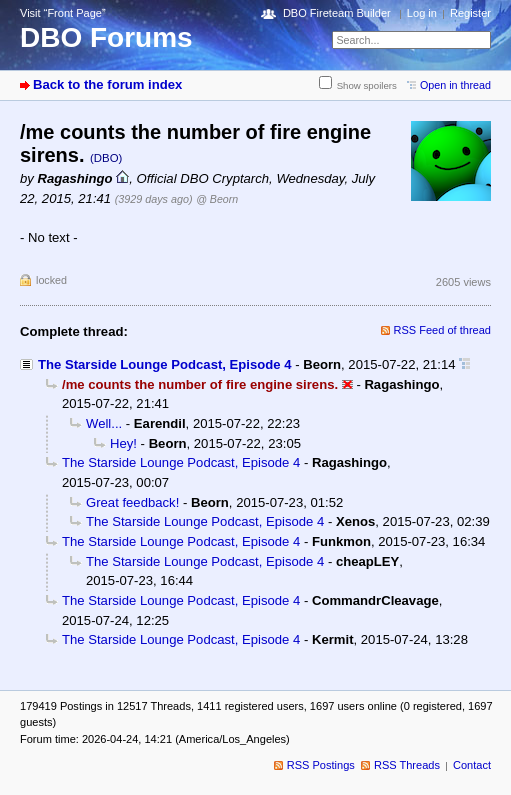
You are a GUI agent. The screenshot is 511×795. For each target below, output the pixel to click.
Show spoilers (367, 85)
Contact (472, 765)
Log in (422, 13)
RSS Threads (407, 765)
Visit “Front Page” (63, 13)
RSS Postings (321, 765)
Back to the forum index (107, 84)
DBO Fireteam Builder (337, 13)
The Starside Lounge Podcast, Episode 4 (165, 364)
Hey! (123, 443)
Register (470, 13)
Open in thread (455, 85)
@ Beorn (217, 199)
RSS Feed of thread (443, 330)
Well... (104, 423)
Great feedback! (132, 502)
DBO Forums (106, 37)
